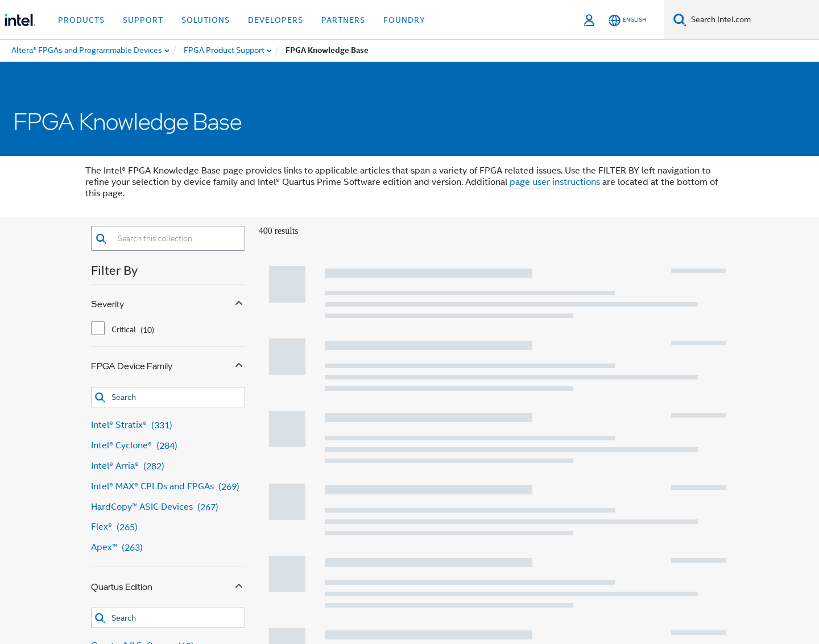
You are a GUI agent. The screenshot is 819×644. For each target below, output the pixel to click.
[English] (627, 20)
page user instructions (555, 182)
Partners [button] (343, 20)
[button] (101, 239)
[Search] (680, 20)
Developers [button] (276, 20)
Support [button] (143, 20)
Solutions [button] (206, 20)
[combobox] (176, 238)
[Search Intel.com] (753, 20)
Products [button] (81, 20)
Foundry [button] (404, 20)
